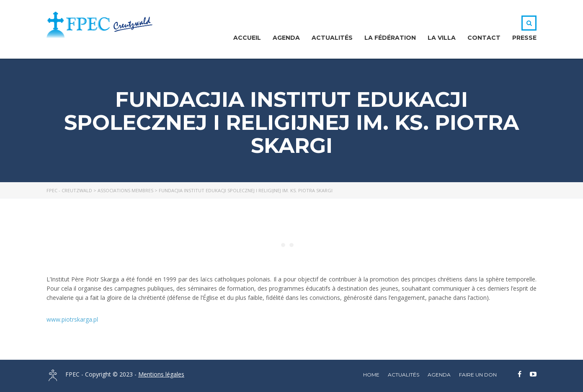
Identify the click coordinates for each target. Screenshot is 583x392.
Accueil (247, 38)
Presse (524, 38)
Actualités (332, 38)
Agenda (286, 38)
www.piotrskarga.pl (72, 319)
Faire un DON (478, 375)
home (371, 375)
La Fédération (390, 38)
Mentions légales (161, 374)
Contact (484, 38)
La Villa (442, 38)
